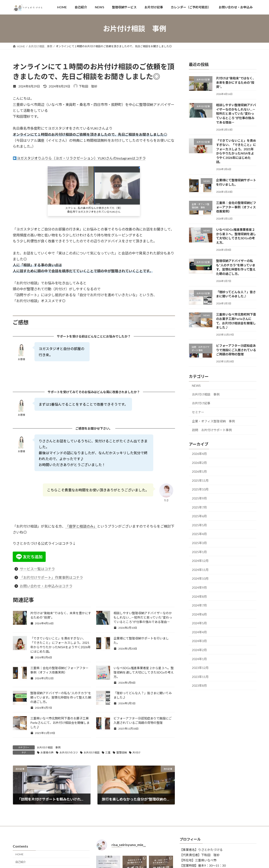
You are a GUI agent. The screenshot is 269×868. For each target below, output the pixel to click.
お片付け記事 (201, 403)
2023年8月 (199, 686)
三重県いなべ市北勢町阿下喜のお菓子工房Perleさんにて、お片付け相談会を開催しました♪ (60, 723)
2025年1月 (199, 552)
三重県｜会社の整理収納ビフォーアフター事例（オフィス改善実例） (236, 207)
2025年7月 (199, 507)
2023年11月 (200, 677)
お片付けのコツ (69, 753)
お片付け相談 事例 (49, 747)
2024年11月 (200, 570)
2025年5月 (199, 525)
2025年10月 (200, 489)
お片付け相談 (92, 753)
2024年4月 (199, 632)
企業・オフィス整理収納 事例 (213, 421)
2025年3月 (199, 543)
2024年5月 (199, 623)
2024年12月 (200, 561)
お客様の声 (47, 753)
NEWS (196, 386)
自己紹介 (21, 862)
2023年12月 (200, 668)
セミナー (198, 412)
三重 (108, 753)
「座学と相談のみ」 (81, 526)
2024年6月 (199, 614)
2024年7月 (199, 605)
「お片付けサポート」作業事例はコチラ (51, 577)
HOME (19, 854)
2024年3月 (199, 641)
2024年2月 (199, 650)
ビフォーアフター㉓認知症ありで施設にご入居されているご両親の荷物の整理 (236, 350)
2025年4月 (199, 534)
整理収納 (122, 753)
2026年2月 (199, 463)
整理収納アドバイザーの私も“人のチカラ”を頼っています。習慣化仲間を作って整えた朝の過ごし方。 (61, 697)
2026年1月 (199, 471)
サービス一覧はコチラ (37, 569)
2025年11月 (200, 480)
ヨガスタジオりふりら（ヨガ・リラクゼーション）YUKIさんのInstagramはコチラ (79, 158)
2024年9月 (199, 587)
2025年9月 (199, 498)
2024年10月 (200, 579)
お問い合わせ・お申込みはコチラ (46, 586)
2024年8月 (199, 597)
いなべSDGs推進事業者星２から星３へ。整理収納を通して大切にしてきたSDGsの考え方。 (144, 672)
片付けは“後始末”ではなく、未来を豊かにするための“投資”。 (236, 82)
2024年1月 (199, 659)
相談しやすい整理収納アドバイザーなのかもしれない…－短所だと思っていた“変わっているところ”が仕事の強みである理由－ (143, 617)
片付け (137, 753)
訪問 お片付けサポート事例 (212, 430)
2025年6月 (199, 516)
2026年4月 (199, 454)
